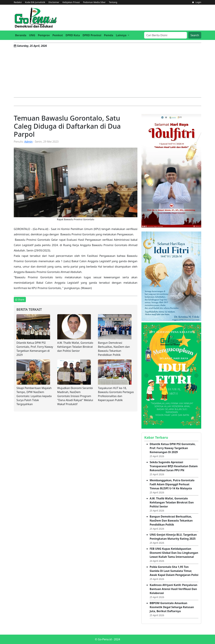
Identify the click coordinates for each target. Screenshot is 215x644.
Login (197, 2)
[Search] (166, 35)
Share (20, 300)
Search (195, 35)
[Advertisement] (107, 72)
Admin (28, 142)
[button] (123, 35)
